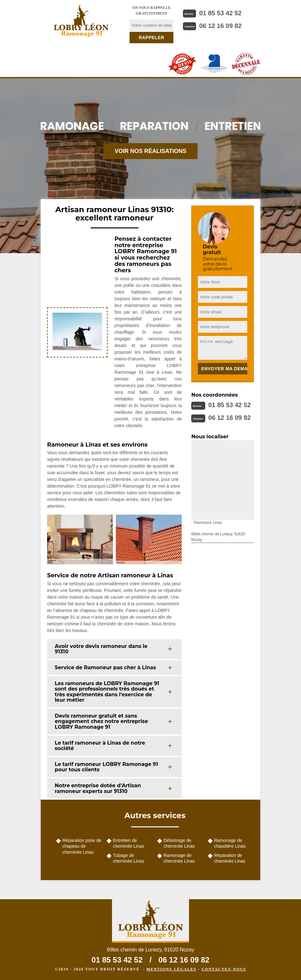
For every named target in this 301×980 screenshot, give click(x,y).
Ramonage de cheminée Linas (179, 858)
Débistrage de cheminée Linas (179, 843)
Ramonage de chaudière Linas (230, 843)
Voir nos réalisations (150, 151)
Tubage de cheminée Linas (129, 858)
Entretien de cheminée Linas (129, 843)
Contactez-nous (224, 969)
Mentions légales (171, 969)
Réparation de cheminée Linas (230, 858)
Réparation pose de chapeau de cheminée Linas (82, 846)
